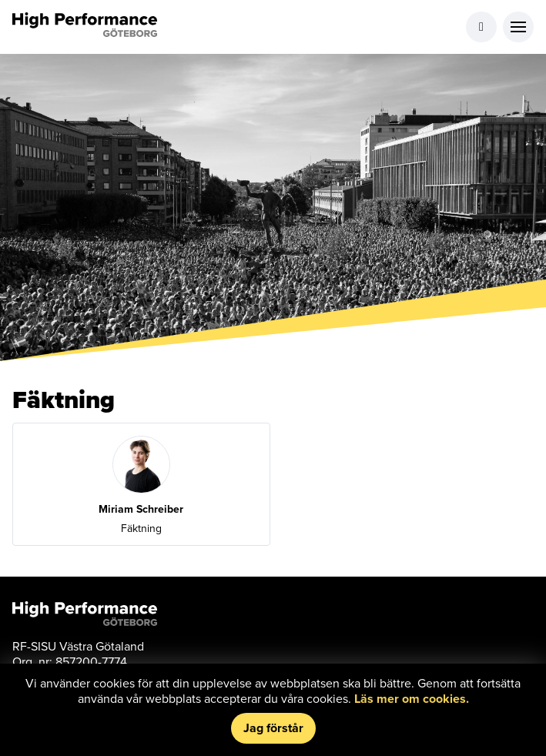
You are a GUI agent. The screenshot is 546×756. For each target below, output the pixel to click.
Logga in (481, 27)
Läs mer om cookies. (412, 699)
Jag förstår (273, 728)
